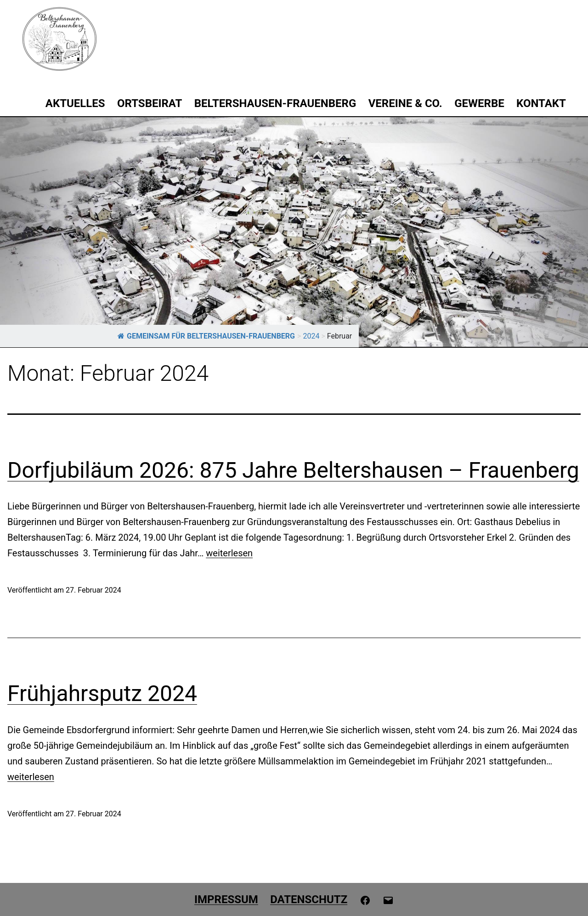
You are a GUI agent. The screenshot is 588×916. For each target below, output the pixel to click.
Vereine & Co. (405, 103)
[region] (294, 232)
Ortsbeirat (150, 103)
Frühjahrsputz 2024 (102, 693)
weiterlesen (229, 553)
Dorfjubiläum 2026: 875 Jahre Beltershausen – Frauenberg (293, 470)
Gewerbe (479, 103)
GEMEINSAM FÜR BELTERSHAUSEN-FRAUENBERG (206, 336)
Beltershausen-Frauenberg (275, 103)
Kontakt (541, 103)
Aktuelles (75, 103)
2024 (311, 336)
